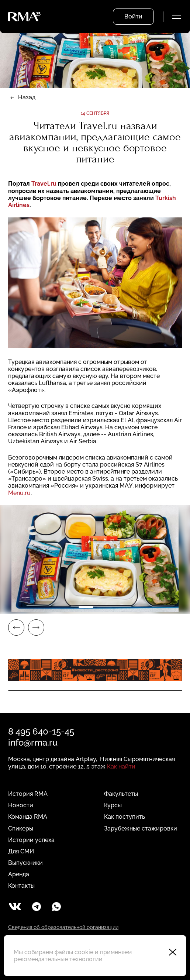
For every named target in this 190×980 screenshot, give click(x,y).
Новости (21, 805)
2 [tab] (104, 607)
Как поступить (125, 817)
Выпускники (25, 863)
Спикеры (21, 828)
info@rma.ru (33, 742)
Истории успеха (31, 840)
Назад (27, 97)
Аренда (19, 874)
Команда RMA (28, 817)
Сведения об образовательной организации (63, 927)
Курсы (113, 805)
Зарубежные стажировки (141, 828)
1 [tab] (86, 607)
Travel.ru (45, 184)
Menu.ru (19, 493)
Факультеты (121, 794)
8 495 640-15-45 (41, 731)
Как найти (121, 766)
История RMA (28, 794)
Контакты (21, 886)
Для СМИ (21, 851)
